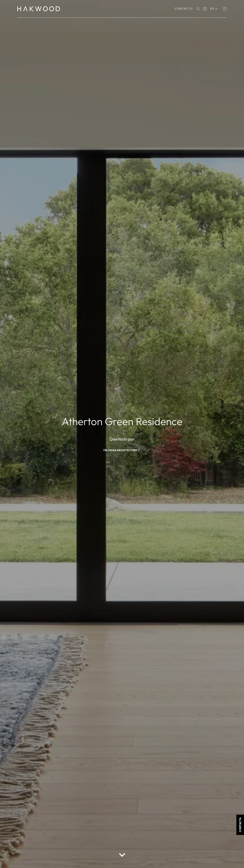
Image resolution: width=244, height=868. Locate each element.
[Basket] (205, 9)
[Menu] (225, 9)
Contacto (184, 9)
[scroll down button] (122, 855)
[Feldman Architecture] (122, 450)
